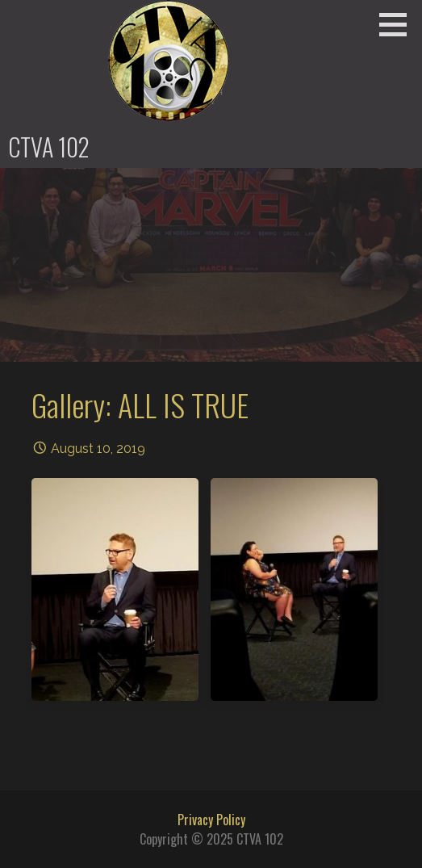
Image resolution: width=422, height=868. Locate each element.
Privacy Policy (211, 820)
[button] (399, 24)
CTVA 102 (49, 147)
